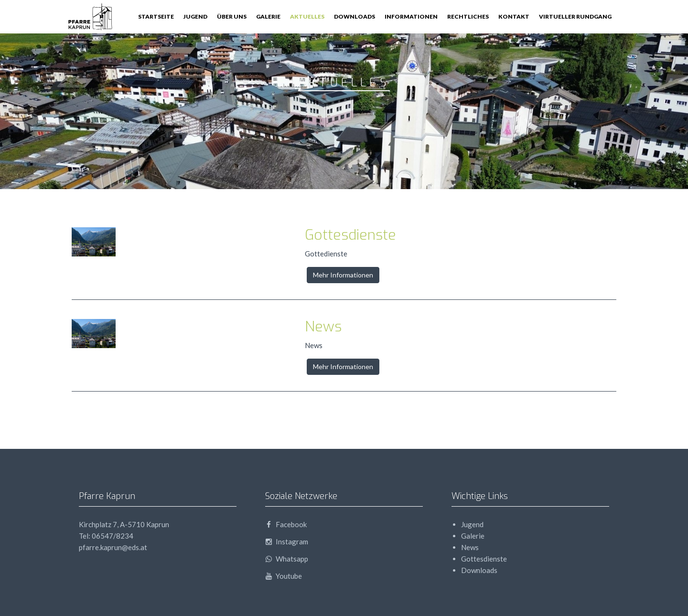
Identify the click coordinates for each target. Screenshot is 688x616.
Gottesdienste (350, 235)
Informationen (411, 16)
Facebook (286, 524)
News (323, 327)
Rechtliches (468, 16)
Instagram (287, 542)
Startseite (156, 16)
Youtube (284, 576)
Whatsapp (287, 559)
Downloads (355, 16)
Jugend (195, 16)
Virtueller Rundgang (575, 16)
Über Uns (232, 16)
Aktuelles (307, 16)
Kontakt (514, 16)
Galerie (268, 16)
